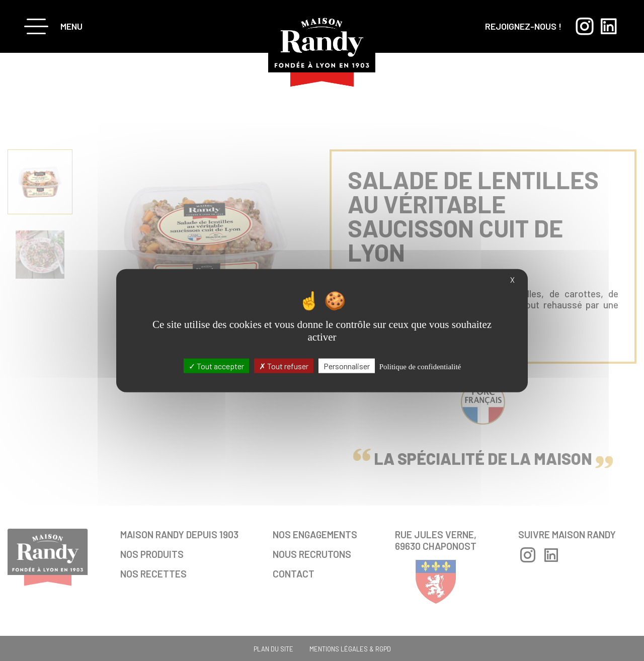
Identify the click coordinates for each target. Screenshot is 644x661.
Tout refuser (284, 365)
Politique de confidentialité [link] (420, 366)
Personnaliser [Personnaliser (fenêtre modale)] (347, 365)
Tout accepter (216, 365)
